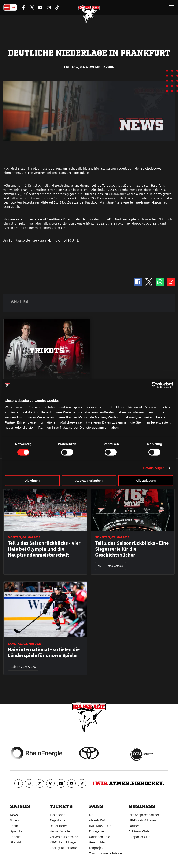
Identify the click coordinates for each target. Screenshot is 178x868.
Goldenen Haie (99, 837)
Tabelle (15, 837)
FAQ (92, 815)
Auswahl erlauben (89, 481)
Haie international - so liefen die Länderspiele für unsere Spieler (44, 652)
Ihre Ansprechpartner (144, 815)
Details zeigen (154, 468)
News (14, 815)
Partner (134, 826)
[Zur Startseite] (89, 15)
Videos (15, 820)
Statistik (16, 842)
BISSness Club (139, 831)
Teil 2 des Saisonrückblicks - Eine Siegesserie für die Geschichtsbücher (132, 549)
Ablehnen (32, 481)
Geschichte (97, 842)
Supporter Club (140, 837)
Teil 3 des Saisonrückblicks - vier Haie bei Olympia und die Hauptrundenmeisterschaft (44, 549)
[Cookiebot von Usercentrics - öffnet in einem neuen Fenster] (155, 385)
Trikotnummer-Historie (105, 853)
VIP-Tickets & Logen (63, 842)
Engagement (98, 831)
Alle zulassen (146, 481)
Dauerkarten (59, 826)
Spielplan (17, 831)
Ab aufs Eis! (97, 820)
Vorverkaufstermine (64, 837)
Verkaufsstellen (61, 831)
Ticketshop (58, 815)
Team (14, 826)
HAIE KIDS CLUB (100, 826)
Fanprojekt (97, 848)
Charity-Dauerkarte (63, 848)
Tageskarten (58, 820)
